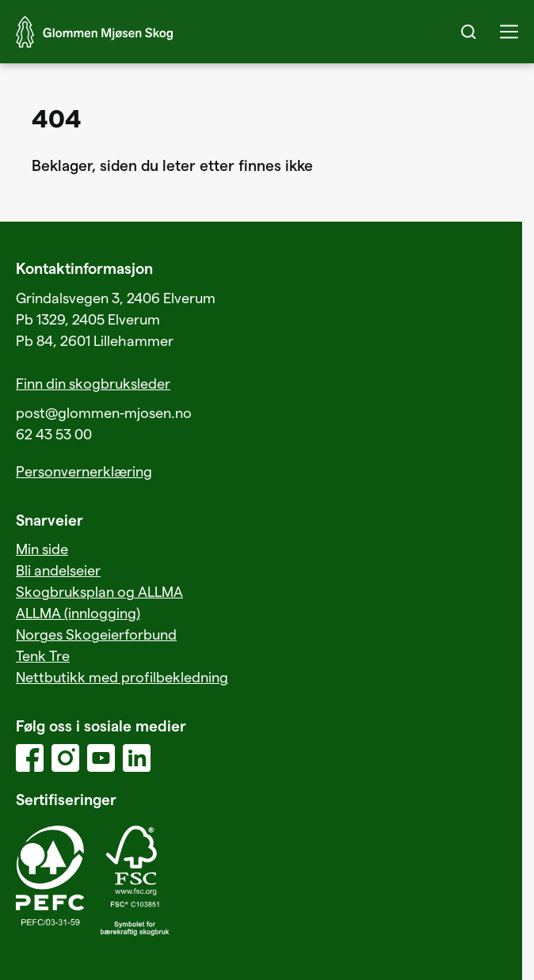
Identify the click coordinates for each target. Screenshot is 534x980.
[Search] (469, 32)
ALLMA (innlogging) (78, 612)
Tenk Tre (43, 655)
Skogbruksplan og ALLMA (99, 591)
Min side (42, 548)
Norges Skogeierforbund (96, 634)
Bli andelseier (58, 570)
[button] (509, 32)
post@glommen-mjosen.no (104, 412)
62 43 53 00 (54, 433)
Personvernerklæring (84, 471)
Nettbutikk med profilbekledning (122, 676)
